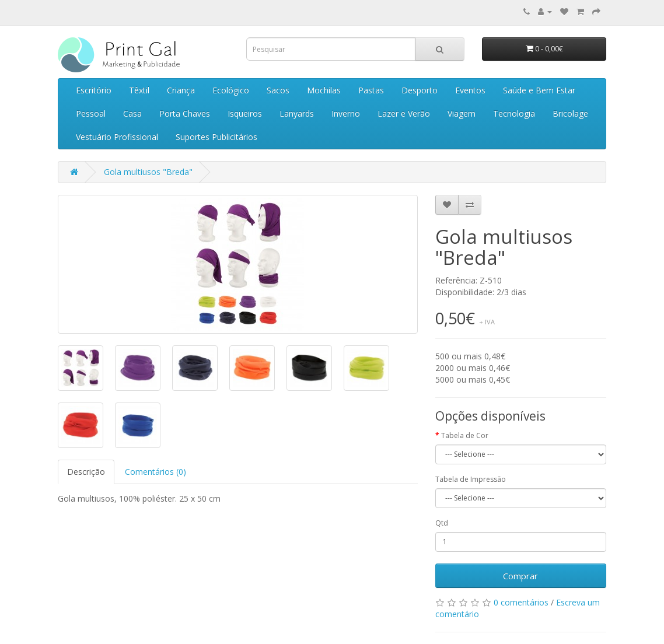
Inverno (346, 113)
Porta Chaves (185, 113)
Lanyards (297, 113)
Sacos (278, 90)
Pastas (371, 90)
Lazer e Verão (404, 113)
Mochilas (324, 90)
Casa (132, 113)
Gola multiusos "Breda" (148, 172)
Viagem (462, 113)
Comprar (520, 576)
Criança (181, 90)
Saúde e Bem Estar (539, 90)
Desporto (420, 90)
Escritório (94, 90)
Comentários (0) (155, 472)
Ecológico (231, 90)
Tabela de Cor (465, 435)
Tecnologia (514, 113)
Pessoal (91, 113)
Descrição (86, 472)
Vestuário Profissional (117, 137)
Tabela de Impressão (471, 479)
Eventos (470, 90)
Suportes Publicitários (216, 137)
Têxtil (139, 90)
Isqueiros (245, 113)
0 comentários (521, 602)
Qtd (442, 523)
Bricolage (570, 113)
